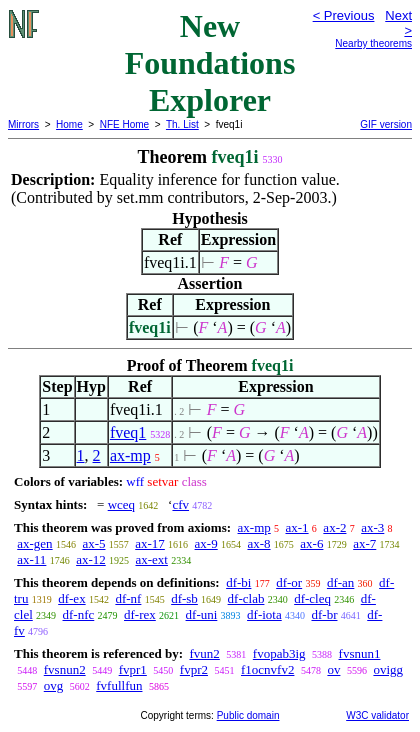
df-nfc (79, 614)
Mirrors (23, 124)
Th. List (182, 124)
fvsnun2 (65, 669)
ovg (54, 685)
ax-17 (150, 543)
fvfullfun (119, 685)
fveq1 (128, 432)
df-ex (71, 598)
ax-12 (91, 559)
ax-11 (31, 559)
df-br (324, 614)
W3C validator (377, 715)
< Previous (344, 15)
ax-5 (93, 543)
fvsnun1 (360, 653)
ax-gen (34, 543)
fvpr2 (194, 669)
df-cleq (312, 598)
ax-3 (372, 527)
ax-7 (364, 543)
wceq (121, 504)
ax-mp (130, 455)
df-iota (264, 614)
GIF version (386, 124)
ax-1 (297, 527)
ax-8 (258, 543)
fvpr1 (133, 669)
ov (333, 669)
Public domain (248, 715)
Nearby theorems (373, 43)
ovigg (388, 669)
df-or (289, 582)
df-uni (202, 614)
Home (69, 124)
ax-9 (206, 543)
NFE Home (124, 124)
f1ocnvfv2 (267, 669)
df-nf (128, 598)
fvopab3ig (279, 653)
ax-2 (334, 527)
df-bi (238, 582)
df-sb (184, 598)
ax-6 (311, 543)
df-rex (140, 614)
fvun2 (204, 653)
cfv (180, 504)
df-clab (246, 598)
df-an (340, 582)
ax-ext (151, 559)
